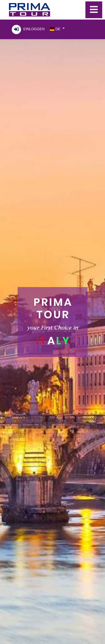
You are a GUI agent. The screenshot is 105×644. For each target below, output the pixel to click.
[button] (57, 29)
